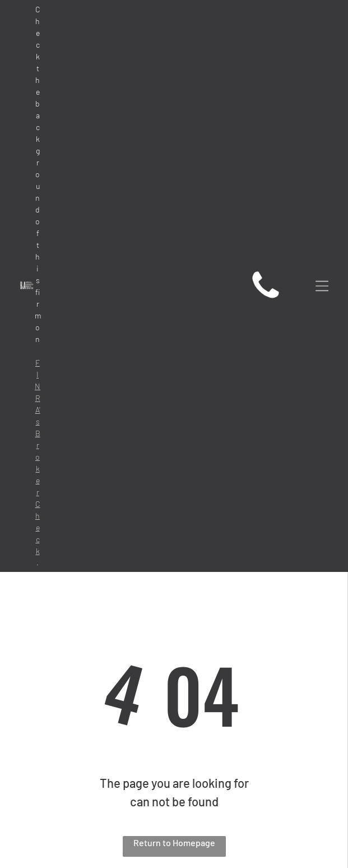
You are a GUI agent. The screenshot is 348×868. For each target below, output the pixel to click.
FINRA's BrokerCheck (38, 457)
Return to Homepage (174, 842)
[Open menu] (322, 286)
